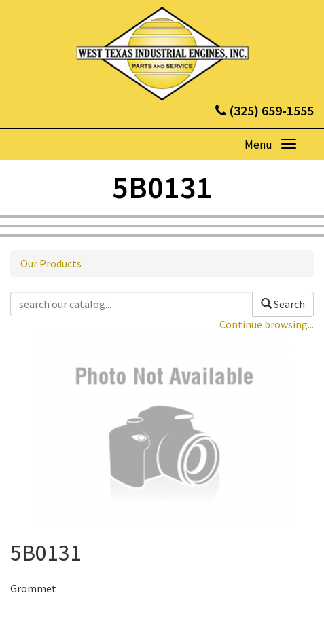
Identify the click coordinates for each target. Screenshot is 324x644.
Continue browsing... (267, 324)
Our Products (51, 263)
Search (283, 304)
